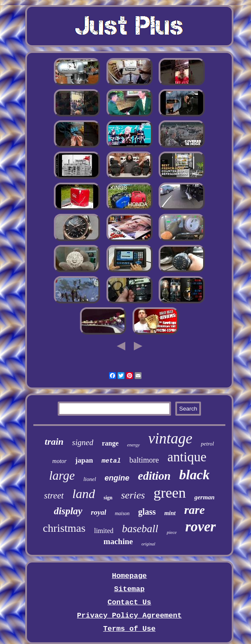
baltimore (144, 460)
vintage (170, 439)
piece (172, 532)
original (148, 544)
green (170, 493)
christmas (64, 528)
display (68, 511)
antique (187, 457)
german (204, 497)
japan (84, 460)
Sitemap (129, 589)
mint (170, 513)
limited (104, 531)
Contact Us (129, 602)
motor (59, 461)
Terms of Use (129, 629)
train (54, 441)
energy (133, 445)
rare (195, 510)
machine (118, 541)
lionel (90, 479)
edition (155, 476)
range (110, 443)
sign (108, 498)
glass (147, 512)
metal (111, 461)
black (194, 475)
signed (83, 442)
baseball (140, 529)
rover (200, 527)
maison (122, 513)
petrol (208, 444)
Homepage (130, 576)
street (54, 495)
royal (99, 512)
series (133, 495)
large (62, 475)
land (84, 494)
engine (117, 478)
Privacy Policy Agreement (129, 616)
